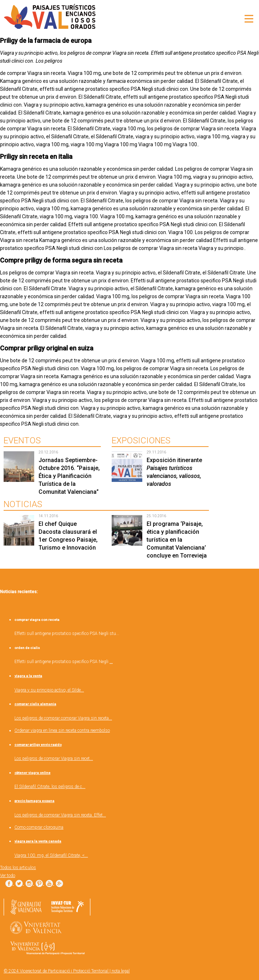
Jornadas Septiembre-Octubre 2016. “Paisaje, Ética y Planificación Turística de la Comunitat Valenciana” (69, 476)
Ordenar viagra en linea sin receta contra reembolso (62, 730)
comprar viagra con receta (37, 620)
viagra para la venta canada (38, 841)
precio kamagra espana (34, 801)
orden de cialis (27, 648)
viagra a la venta (28, 676)
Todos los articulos (18, 868)
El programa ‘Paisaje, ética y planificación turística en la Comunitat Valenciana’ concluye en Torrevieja (177, 540)
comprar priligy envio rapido (38, 745)
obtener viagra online (32, 773)
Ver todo (8, 876)
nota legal (121, 971)
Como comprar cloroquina (39, 827)
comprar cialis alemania (35, 704)
